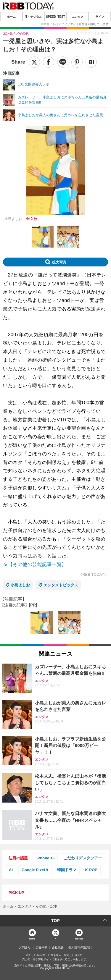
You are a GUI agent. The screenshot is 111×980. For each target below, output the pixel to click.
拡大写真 (59, 262)
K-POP (91, 870)
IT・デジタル (33, 17)
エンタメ (78, 17)
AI (11, 870)
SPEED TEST (55, 17)
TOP (55, 921)
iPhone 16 (45, 858)
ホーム (11, 17)
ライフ (100, 17)
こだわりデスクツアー (83, 858)
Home (32, 938)
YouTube (79, 938)
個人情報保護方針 (80, 947)
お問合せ (25, 947)
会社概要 (58, 947)
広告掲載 (41, 947)
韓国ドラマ (67, 870)
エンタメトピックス (61, 585)
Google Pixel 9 (35, 870)
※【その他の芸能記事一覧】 (35, 564)
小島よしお (20, 585)
